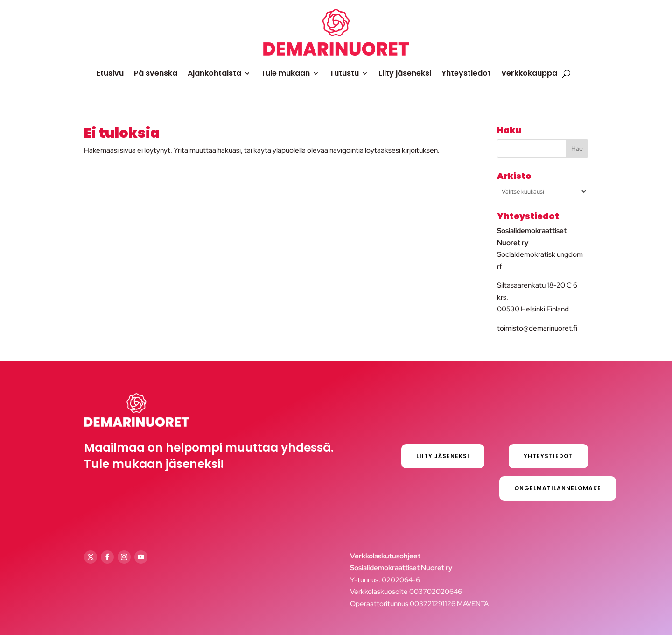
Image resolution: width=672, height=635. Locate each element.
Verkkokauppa (529, 73)
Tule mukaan (285, 73)
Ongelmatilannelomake (558, 488)
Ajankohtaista (214, 73)
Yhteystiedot (466, 73)
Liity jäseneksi (405, 73)
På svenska (156, 73)
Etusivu (110, 73)
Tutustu (344, 73)
